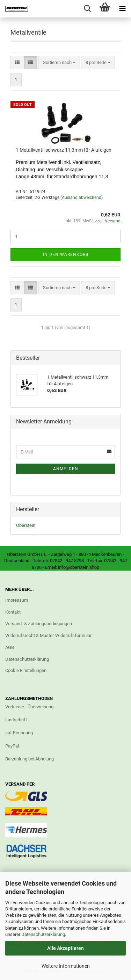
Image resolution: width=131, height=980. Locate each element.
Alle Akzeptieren (65, 948)
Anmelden (66, 469)
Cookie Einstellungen (26, 670)
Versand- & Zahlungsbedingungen (39, 624)
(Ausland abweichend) (82, 198)
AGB (10, 647)
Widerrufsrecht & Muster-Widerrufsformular (48, 635)
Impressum (17, 600)
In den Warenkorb (66, 255)
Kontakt (13, 612)
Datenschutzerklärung (43, 934)
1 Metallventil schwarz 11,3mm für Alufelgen (64, 150)
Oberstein (26, 525)
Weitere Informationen (66, 966)
